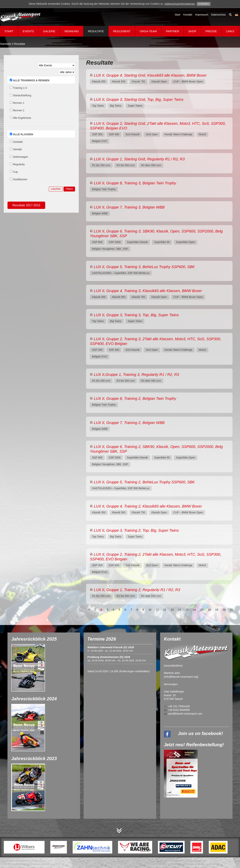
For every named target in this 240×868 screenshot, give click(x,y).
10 (150, 610)
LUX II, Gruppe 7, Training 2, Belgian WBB (129, 423)
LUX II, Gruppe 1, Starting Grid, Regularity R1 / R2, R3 (139, 159)
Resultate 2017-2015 (26, 205)
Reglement (122, 31)
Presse (211, 31)
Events (28, 31)
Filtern (69, 189)
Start (178, 15)
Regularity (19, 164)
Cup (15, 172)
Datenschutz (218, 15)
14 (180, 610)
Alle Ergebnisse (22, 118)
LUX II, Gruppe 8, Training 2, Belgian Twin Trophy (135, 398)
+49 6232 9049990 (179, 710)
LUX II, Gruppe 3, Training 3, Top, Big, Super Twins (136, 315)
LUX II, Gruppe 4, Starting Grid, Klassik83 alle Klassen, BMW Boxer (150, 75)
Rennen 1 (19, 103)
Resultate (96, 31)
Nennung (72, 31)
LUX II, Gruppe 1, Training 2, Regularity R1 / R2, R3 (137, 590)
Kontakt (188, 15)
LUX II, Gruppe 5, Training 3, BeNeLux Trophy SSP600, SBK (144, 267)
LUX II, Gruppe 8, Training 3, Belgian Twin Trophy (135, 183)
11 (157, 610)
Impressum (202, 15)
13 (172, 610)
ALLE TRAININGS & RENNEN (31, 80)
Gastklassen (20, 179)
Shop (192, 31)
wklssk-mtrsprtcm (185, 714)
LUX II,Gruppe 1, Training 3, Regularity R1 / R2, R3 (136, 375)
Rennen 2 (19, 110)
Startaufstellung (22, 95)
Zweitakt (18, 142)
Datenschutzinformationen (180, 4)
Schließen (204, 4)
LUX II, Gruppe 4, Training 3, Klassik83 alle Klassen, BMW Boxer (148, 291)
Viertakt (17, 149)
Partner (172, 31)
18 (209, 610)
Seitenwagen (21, 157)
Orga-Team (148, 31)
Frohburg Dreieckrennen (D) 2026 (109, 657)
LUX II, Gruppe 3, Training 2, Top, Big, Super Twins (136, 530)
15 (187, 610)
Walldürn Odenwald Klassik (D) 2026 (111, 647)
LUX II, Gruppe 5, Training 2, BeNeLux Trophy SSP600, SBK (144, 482)
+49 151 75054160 (179, 706)
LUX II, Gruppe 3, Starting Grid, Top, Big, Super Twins (139, 99)
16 (194, 610)
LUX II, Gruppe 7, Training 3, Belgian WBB (129, 207)
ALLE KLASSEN (23, 134)
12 (165, 610)
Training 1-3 (20, 88)
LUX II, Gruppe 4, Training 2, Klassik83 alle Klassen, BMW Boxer (148, 506)
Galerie (49, 31)
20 (224, 610)
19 (217, 610)
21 (232, 610)
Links (230, 31)
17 (202, 610)
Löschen (56, 189)
